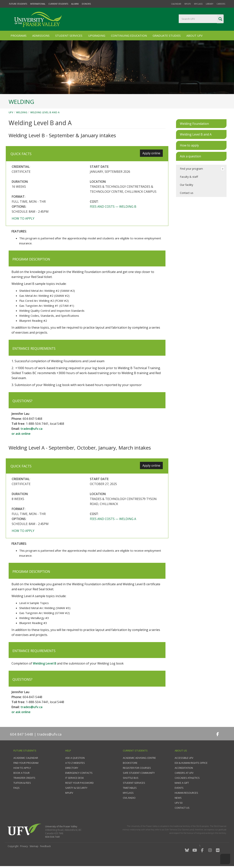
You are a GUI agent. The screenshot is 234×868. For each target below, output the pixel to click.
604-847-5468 (32, 419)
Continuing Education (129, 36)
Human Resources (186, 793)
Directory (72, 768)
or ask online (21, 434)
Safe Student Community (139, 773)
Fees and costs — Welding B (113, 207)
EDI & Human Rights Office (191, 763)
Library (210, 4)
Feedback (45, 846)
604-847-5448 (32, 697)
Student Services (69, 36)
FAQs (17, 788)
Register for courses (137, 768)
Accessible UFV (184, 758)
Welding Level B (45, 663)
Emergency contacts (79, 773)
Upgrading (97, 36)
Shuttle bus (131, 778)
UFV (11, 112)
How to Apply (22, 768)
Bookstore (130, 763)
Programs (19, 36)
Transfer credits (24, 778)
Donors (86, 4)
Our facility (186, 185)
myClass (198, 4)
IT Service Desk (75, 778)
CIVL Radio (129, 798)
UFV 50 (179, 803)
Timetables (130, 788)
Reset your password (79, 783)
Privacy (24, 846)
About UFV (194, 36)
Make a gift (182, 783)
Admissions (41, 36)
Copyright (13, 846)
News (178, 798)
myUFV (188, 4)
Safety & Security (76, 788)
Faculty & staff (189, 177)
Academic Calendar (26, 758)
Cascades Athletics (187, 778)
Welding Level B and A (45, 112)
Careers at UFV (184, 773)
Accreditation (184, 768)
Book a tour (21, 773)
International (38, 4)
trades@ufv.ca (31, 429)
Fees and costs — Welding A (113, 519)
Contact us (187, 193)
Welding (22, 112)
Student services (134, 783)
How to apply (23, 218)
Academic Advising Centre (139, 758)
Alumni (75, 4)
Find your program (191, 169)
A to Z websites (75, 763)
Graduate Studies (167, 36)
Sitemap (34, 846)
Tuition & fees (22, 783)
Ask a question (75, 758)
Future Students (18, 4)
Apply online (151, 153)
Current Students (58, 4)
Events (179, 788)
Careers (221, 4)
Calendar (176, 4)
